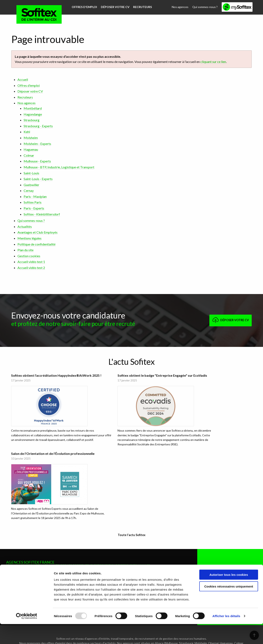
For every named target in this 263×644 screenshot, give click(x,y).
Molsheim (31, 137)
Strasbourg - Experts (38, 126)
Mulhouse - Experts (37, 161)
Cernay (29, 190)
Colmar (29, 155)
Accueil (23, 79)
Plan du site (25, 250)
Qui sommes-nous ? (205, 7)
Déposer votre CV (114, 7)
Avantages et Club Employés (37, 232)
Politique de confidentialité (36, 244)
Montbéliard (33, 108)
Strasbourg (32, 120)
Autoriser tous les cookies (229, 595)
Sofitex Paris (33, 202)
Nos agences (181, 7)
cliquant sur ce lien (213, 61)
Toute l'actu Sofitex (132, 470)
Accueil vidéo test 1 (31, 261)
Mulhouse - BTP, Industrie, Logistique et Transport (59, 167)
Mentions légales (29, 238)
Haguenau (31, 149)
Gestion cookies (29, 255)
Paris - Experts (34, 208)
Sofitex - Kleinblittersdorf (42, 214)
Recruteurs (141, 7)
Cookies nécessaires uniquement (229, 606)
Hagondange (33, 114)
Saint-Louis (31, 173)
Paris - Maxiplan (35, 196)
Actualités (25, 226)
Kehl (27, 131)
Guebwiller (31, 184)
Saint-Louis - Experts (38, 178)
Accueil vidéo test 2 (31, 267)
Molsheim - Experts (37, 143)
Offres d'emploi (84, 7)
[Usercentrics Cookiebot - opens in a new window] (27, 636)
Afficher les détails (226, 636)
